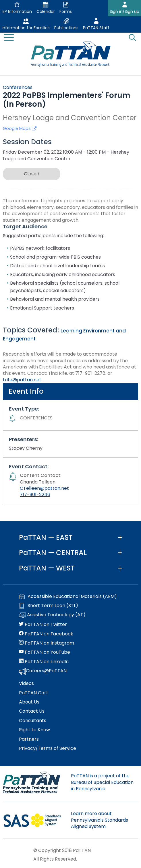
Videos (26, 683)
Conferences (18, 87)
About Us (29, 702)
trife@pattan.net (22, 380)
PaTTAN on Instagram (47, 643)
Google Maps (20, 128)
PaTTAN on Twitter (43, 625)
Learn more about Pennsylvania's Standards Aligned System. (100, 820)
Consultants (33, 721)
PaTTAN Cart (34, 693)
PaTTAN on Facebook (46, 634)
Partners (29, 739)
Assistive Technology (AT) (52, 615)
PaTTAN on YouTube (45, 652)
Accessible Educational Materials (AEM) (68, 596)
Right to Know (34, 730)
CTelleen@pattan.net (44, 488)
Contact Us (32, 711)
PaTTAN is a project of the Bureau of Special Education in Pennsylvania (102, 782)
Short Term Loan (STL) (49, 606)
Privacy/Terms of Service (48, 748)
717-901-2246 (35, 495)
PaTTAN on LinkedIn (44, 662)
